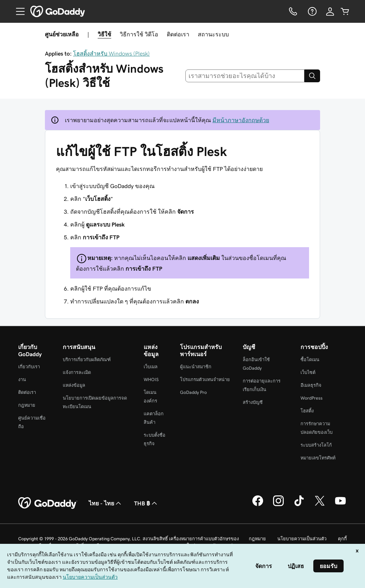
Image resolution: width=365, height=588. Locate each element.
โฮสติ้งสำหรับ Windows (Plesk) (111, 53)
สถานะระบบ (213, 34)
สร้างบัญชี (253, 402)
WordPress (312, 398)
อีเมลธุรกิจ (311, 385)
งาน (22, 379)
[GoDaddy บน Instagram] (278, 505)
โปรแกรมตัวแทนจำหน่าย (205, 379)
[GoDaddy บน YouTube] (340, 505)
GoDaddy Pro (193, 392)
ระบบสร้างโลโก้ (316, 445)
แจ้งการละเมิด (77, 372)
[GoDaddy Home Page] (48, 503)
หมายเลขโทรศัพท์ (318, 458)
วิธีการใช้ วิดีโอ (139, 34)
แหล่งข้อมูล (74, 385)
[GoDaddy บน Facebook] (258, 505)
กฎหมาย (27, 405)
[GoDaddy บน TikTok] (299, 505)
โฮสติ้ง (307, 411)
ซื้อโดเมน (310, 360)
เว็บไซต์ (308, 372)
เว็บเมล (151, 367)
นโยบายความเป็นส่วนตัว (302, 539)
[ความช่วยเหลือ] (312, 11)
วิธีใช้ (104, 34)
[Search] (312, 76)
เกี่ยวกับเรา (29, 367)
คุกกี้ (342, 539)
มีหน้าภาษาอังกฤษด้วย (241, 120)
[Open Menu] (17, 11)
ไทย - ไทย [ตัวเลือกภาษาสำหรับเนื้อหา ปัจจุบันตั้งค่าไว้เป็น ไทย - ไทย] (106, 503)
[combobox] (245, 76)
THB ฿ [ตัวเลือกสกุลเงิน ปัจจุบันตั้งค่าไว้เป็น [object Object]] (146, 503)
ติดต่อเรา (178, 34)
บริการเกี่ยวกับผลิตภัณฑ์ (87, 360)
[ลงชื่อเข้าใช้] (330, 11)
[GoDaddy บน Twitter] (320, 505)
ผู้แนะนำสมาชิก (196, 367)
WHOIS (151, 379)
